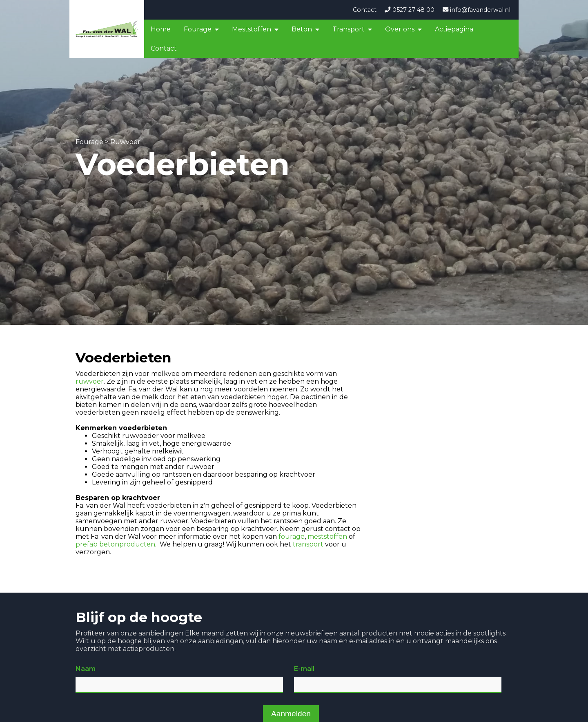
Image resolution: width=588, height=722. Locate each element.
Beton (302, 29)
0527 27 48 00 (409, 10)
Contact (365, 10)
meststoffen (327, 537)
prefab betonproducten (115, 544)
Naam (86, 669)
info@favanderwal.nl (477, 10)
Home (161, 29)
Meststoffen (252, 29)
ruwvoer (90, 381)
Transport (349, 29)
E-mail (304, 669)
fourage (292, 537)
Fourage (198, 29)
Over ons (400, 29)
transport (308, 544)
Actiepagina (454, 29)
